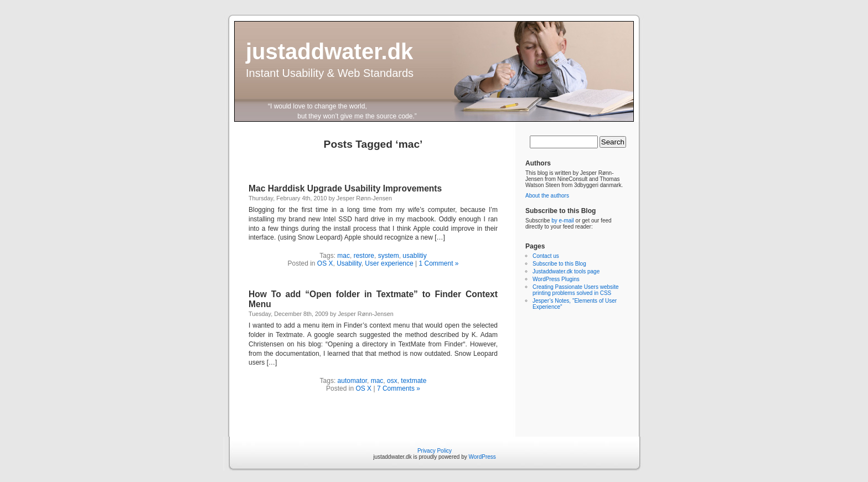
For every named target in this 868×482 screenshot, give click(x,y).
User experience (389, 263)
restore (364, 256)
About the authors (547, 196)
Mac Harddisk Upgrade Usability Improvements (345, 188)
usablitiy (414, 256)
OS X (325, 263)
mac (343, 256)
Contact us (546, 256)
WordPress (482, 457)
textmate (414, 381)
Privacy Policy (435, 451)
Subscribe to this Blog (559, 264)
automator (352, 381)
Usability (349, 263)
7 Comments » (399, 388)
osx (392, 381)
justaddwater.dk (329, 51)
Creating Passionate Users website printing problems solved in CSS (576, 290)
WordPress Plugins (556, 279)
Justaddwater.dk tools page (566, 271)
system (389, 256)
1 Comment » (439, 263)
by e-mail (563, 221)
